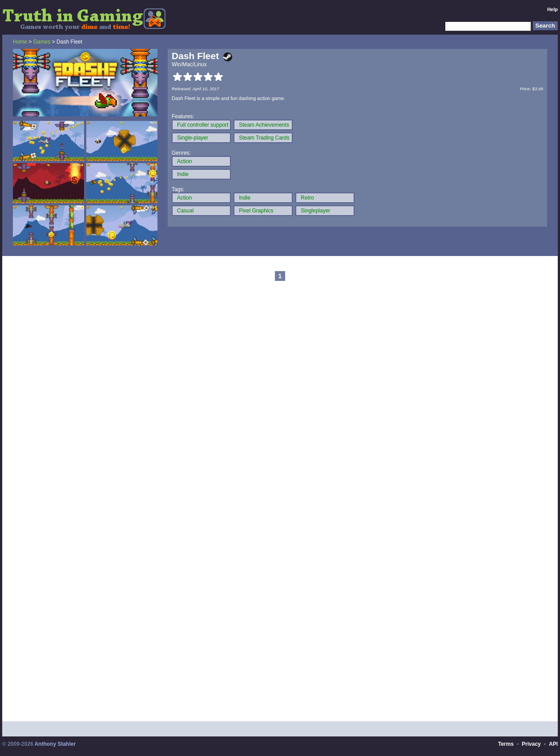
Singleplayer (315, 211)
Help (552, 9)
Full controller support (203, 125)
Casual (185, 211)
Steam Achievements (264, 125)
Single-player (193, 138)
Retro (307, 198)
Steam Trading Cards (264, 138)
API (553, 744)
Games (42, 42)
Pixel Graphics (256, 211)
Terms (506, 744)
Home (20, 42)
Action (184, 161)
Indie (183, 174)
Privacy (531, 744)
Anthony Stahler (55, 744)
